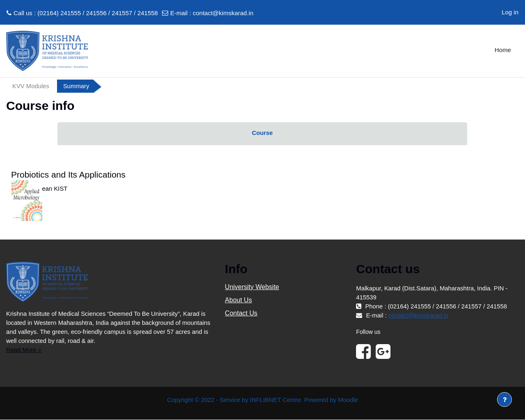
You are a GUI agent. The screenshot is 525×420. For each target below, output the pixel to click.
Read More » (24, 350)
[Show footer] (504, 399)
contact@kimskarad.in (223, 13)
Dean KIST (53, 189)
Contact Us (241, 314)
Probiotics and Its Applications (68, 175)
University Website (252, 287)
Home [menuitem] (503, 50)
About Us (238, 300)
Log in (510, 12)
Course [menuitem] (262, 133)
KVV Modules (31, 86)
